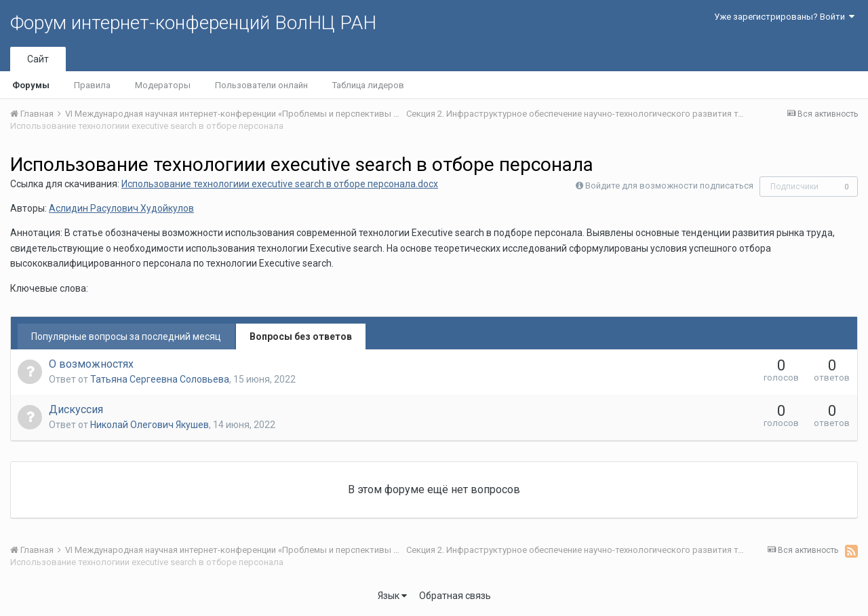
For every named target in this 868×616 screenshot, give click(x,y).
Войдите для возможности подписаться (669, 186)
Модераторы (163, 85)
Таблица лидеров (368, 85)
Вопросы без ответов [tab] (301, 336)
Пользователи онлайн (261, 85)
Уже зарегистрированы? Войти (784, 17)
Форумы (31, 85)
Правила (92, 85)
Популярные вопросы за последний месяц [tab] (126, 336)
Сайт (38, 59)
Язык (392, 596)
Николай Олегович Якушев (150, 425)
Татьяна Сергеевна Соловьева (160, 379)
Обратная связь (455, 596)
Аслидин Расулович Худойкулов (121, 208)
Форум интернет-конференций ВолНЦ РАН (193, 23)
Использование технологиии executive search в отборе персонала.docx (280, 184)
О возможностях (91, 364)
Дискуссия (76, 409)
